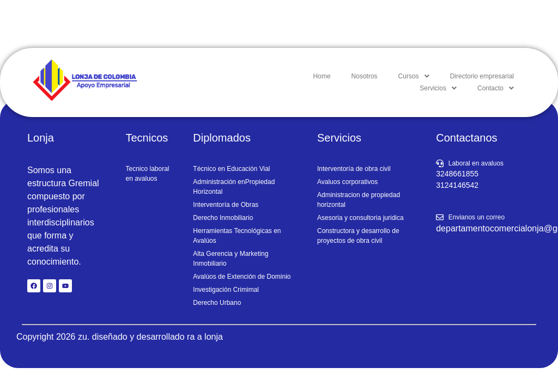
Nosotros (365, 76)
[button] (414, 76)
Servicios (438, 88)
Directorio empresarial (482, 76)
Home (322, 76)
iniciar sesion (518, 24)
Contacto (496, 88)
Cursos (414, 76)
